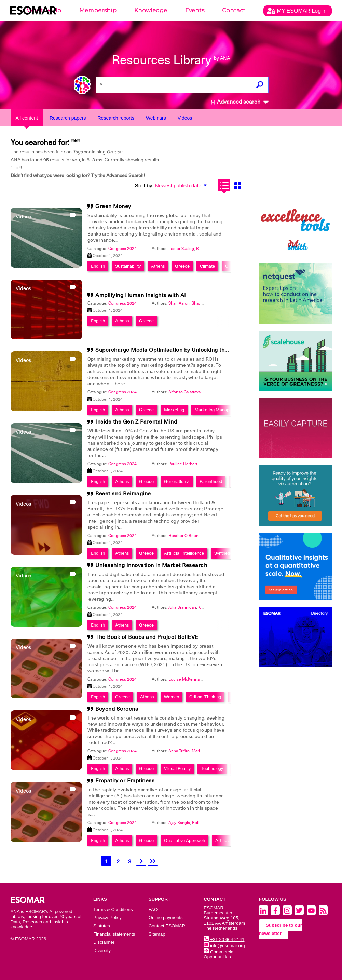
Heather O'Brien (183, 536)
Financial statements (114, 934)
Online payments (166, 918)
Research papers (68, 118)
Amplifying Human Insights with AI (141, 295)
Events (195, 10)
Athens (158, 266)
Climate (207, 266)
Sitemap (157, 934)
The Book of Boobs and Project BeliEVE (147, 637)
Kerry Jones (209, 607)
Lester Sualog (181, 249)
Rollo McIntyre (206, 823)
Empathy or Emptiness (125, 781)
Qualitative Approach (184, 840)
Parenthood (211, 481)
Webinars (156, 118)
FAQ (153, 909)
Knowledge (151, 10)
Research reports (116, 118)
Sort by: (144, 186)
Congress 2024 (122, 249)
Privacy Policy (107, 918)
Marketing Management (218, 410)
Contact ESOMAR (167, 926)
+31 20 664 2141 (224, 939)
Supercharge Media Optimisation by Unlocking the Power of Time (181, 350)
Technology (212, 769)
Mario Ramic (203, 751)
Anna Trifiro (179, 751)
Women (172, 697)
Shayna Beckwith (207, 303)
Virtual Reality (177, 769)
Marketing (174, 410)
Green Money (113, 206)
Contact (234, 10)
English (98, 266)
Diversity (102, 950)
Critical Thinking (205, 697)
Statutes (102, 926)
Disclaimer (104, 942)
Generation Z (177, 481)
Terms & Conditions (113, 909)
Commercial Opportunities (219, 954)
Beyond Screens (117, 709)
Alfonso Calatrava (184, 392)
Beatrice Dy (207, 249)
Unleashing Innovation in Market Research (151, 565)
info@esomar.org (224, 946)
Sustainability (128, 266)
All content (27, 118)
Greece (182, 266)
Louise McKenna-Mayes (191, 679)
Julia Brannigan (182, 607)
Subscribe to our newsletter (281, 929)
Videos (185, 118)
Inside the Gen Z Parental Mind (136, 422)
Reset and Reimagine (123, 494)
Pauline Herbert (183, 464)
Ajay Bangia (179, 823)
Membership (98, 10)
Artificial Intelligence (184, 553)
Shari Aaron (179, 303)
